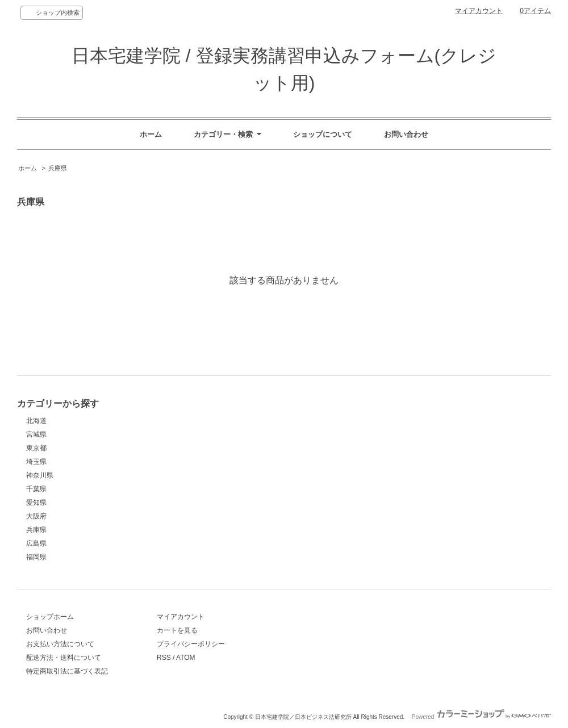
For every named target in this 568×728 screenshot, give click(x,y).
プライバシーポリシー (191, 644)
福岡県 (36, 557)
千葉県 (36, 489)
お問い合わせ (406, 134)
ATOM (186, 658)
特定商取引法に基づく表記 (67, 671)
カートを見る (177, 630)
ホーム (151, 134)
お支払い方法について (60, 644)
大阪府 (36, 516)
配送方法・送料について (64, 658)
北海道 (36, 421)
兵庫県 (58, 168)
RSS (164, 658)
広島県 (36, 543)
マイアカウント (479, 11)
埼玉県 (36, 462)
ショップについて (323, 134)
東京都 (36, 448)
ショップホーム (50, 617)
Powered (481, 717)
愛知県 (36, 503)
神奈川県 (40, 475)
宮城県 (36, 434)
